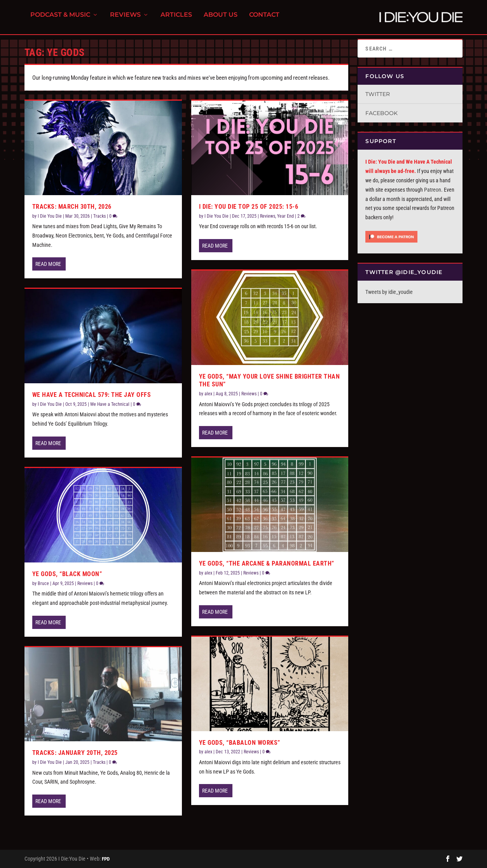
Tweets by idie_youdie (389, 292)
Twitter (378, 94)
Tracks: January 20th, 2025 (75, 753)
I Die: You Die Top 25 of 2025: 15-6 (249, 207)
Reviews (125, 20)
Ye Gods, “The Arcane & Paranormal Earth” (267, 563)
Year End (285, 216)
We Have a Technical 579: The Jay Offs (92, 395)
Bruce (43, 583)
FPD (106, 859)
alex (208, 394)
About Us (221, 20)
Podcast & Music (60, 20)
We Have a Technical (110, 404)
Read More (48, 264)
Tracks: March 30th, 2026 (72, 207)
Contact (264, 20)
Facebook (381, 113)
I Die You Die (50, 216)
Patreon (433, 190)
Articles (176, 20)
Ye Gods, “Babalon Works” (240, 743)
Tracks (99, 216)
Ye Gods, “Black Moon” (67, 574)
